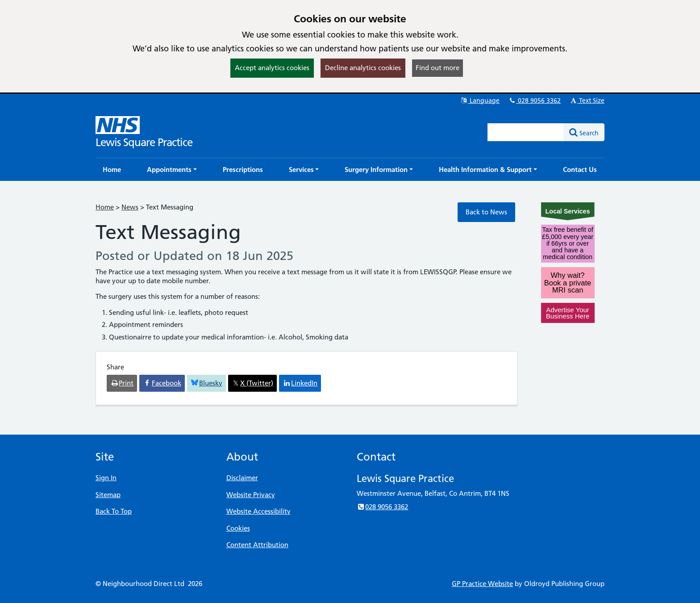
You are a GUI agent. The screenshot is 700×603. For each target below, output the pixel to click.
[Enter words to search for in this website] (526, 132)
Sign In (106, 478)
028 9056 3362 (534, 100)
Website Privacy (251, 495)
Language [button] (480, 100)
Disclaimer (242, 478)
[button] (172, 170)
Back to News (486, 212)
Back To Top (114, 511)
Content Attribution (257, 545)
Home (105, 207)
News (130, 207)
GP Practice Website (482, 584)
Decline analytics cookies (363, 68)
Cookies (238, 528)
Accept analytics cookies (272, 68)
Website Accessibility (258, 511)
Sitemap (108, 495)
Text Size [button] (587, 100)
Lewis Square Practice (144, 142)
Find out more (437, 68)
